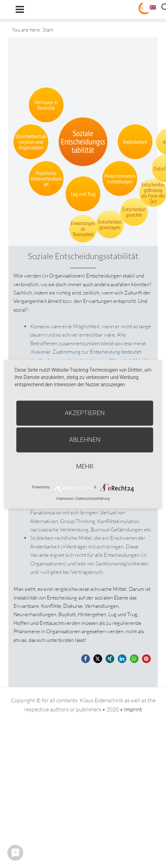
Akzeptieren (85, 413)
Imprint (133, 709)
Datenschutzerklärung (93, 499)
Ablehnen (85, 440)
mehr (85, 466)
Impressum (65, 499)
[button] (86, 659)
